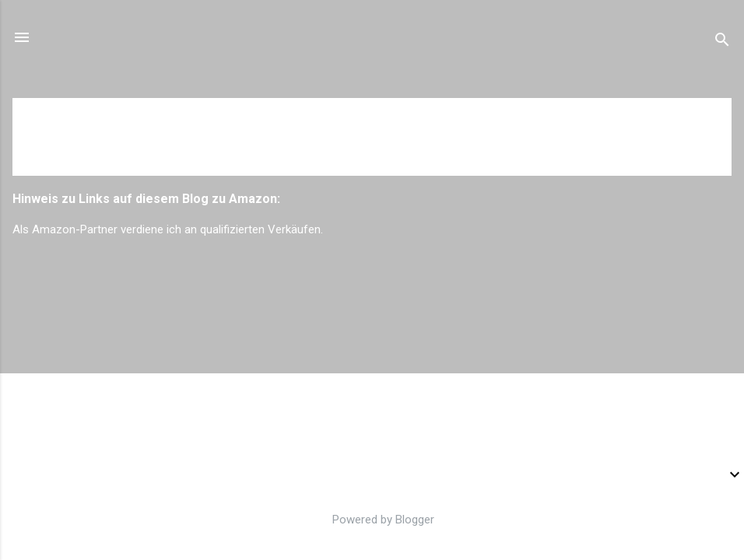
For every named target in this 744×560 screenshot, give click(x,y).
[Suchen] (722, 42)
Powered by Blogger (372, 520)
